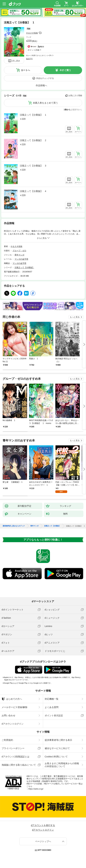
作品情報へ (41, 85)
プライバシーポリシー (13, 748)
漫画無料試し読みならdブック (14, 526)
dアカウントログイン (13, 724)
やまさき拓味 (32, 33)
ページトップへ (43, 841)
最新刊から (77, 110)
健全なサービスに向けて (57, 748)
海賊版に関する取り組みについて (19, 765)
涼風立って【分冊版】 (24, 268)
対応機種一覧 (52, 699)
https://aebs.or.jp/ (36, 789)
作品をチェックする (45, 78)
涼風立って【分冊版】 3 (33, 166)
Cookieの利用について (56, 757)
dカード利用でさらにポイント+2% (39, 55)
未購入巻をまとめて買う (45, 103)
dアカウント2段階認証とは (16, 757)
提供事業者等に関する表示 (58, 740)
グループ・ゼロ (19, 251)
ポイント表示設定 (54, 715)
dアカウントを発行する (43, 825)
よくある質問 (52, 707)
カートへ (25, 70)
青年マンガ (19, 255)
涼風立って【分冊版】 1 (33, 115)
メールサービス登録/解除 (15, 707)
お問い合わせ (8, 715)
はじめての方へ (12, 699)
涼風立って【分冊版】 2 (33, 140)
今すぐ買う (65, 70)
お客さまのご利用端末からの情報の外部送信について (62, 765)
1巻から (67, 110)
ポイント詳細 (33, 50)
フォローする (40, 33)
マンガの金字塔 (21, 259)
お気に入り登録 (75, 96)
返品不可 (29, 59)
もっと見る (75, 317)
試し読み (16, 61)
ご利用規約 (7, 740)
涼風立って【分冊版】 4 (33, 191)
